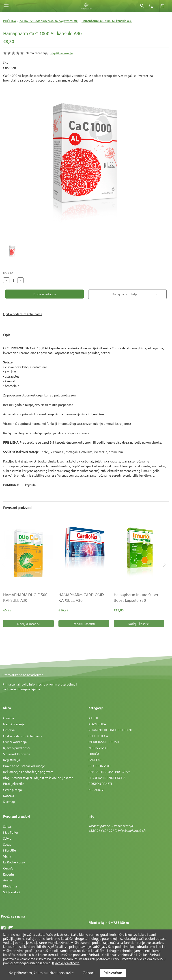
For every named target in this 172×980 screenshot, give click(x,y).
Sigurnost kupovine (17, 754)
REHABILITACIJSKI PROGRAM (109, 772)
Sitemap (9, 801)
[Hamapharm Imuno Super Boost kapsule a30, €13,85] (139, 552)
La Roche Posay (14, 862)
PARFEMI (95, 760)
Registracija (12, 760)
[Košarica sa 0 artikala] (162, 6)
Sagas (7, 844)
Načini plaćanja (14, 724)
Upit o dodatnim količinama (23, 314)
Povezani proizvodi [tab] (18, 508)
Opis (7, 335)
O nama (9, 718)
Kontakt (9, 796)
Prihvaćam (113, 973)
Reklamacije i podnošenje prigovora (28, 772)
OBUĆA (94, 754)
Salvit (7, 838)
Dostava (9, 730)
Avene (8, 880)
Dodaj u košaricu (28, 624)
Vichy (7, 856)
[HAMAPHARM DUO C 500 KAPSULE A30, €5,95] (28, 552)
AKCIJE (94, 718)
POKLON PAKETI (100, 783)
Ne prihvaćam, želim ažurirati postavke (41, 973)
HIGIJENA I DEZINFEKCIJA (107, 778)
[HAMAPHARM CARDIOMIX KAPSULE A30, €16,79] (84, 552)
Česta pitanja (12, 790)
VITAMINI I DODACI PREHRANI (110, 730)
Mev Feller (11, 832)
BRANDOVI (96, 790)
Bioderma (10, 886)
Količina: (9, 273)
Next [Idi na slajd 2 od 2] (163, 569)
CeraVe (8, 868)
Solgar (8, 826)
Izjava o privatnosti (16, 748)
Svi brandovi (12, 892)
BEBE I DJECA (98, 736)
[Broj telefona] (151, 6)
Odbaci (89, 973)
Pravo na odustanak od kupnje (24, 766)
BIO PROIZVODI (100, 766)
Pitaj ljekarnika (14, 783)
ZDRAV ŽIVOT (98, 748)
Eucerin (9, 874)
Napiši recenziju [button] (62, 53)
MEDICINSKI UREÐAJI (104, 742)
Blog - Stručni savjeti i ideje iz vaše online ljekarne (38, 778)
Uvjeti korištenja (15, 742)
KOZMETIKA (97, 724)
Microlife (10, 850)
